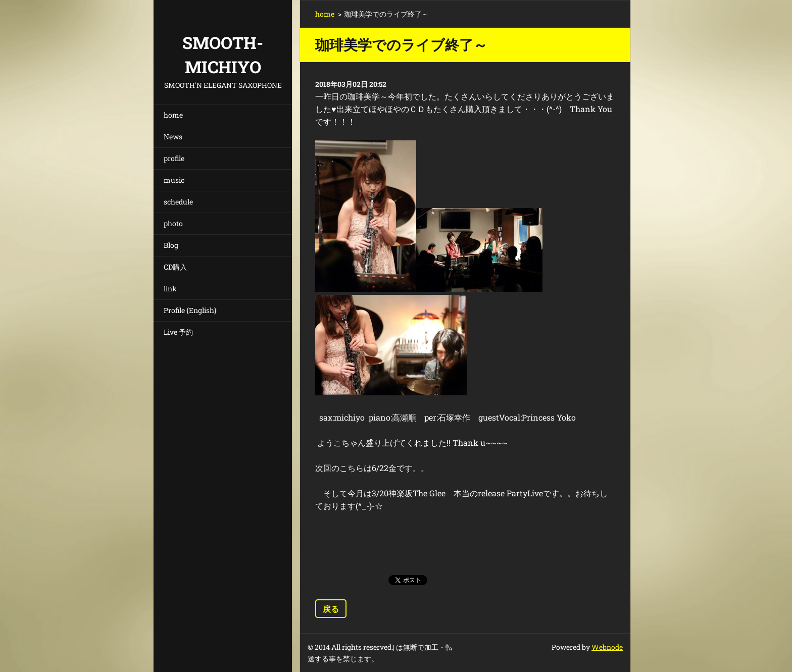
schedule (178, 202)
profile (174, 158)
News (173, 137)
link (170, 289)
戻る (331, 609)
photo (173, 223)
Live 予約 (178, 332)
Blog (171, 245)
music (174, 180)
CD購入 (175, 267)
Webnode (607, 647)
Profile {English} (190, 310)
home (173, 115)
